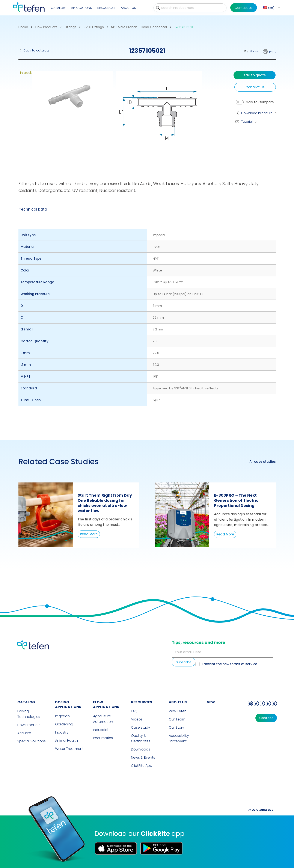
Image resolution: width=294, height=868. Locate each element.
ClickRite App (142, 766)
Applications (81, 8)
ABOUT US (178, 702)
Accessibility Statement (179, 738)
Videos (137, 719)
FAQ (134, 711)
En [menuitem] (271, 8)
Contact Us (244, 8)
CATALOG (26, 702)
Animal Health (66, 741)
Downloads (141, 749)
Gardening (64, 724)
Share (254, 51)
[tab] (33, 209)
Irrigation (62, 716)
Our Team (177, 719)
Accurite (24, 733)
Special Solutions (32, 741)
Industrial (101, 730)
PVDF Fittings (94, 27)
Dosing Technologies (29, 714)
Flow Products (46, 27)
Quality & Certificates (141, 738)
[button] (69, 117)
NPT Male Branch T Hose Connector (139, 27)
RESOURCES (142, 702)
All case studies (263, 462)
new (211, 702)
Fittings (71, 27)
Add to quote (255, 75)
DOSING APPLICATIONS (68, 705)
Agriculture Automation (103, 719)
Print (272, 52)
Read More (89, 534)
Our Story (176, 727)
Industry (62, 732)
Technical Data (33, 209)
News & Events (143, 757)
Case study (141, 727)
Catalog (58, 8)
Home (23, 27)
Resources (106, 8)
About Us (128, 8)
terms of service (244, 664)
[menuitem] (271, 8)
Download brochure (257, 113)
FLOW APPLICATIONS (106, 705)
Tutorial (247, 121)
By (261, 810)
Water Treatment (69, 749)
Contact (266, 718)
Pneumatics (103, 738)
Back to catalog (36, 50)
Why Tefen (178, 711)
